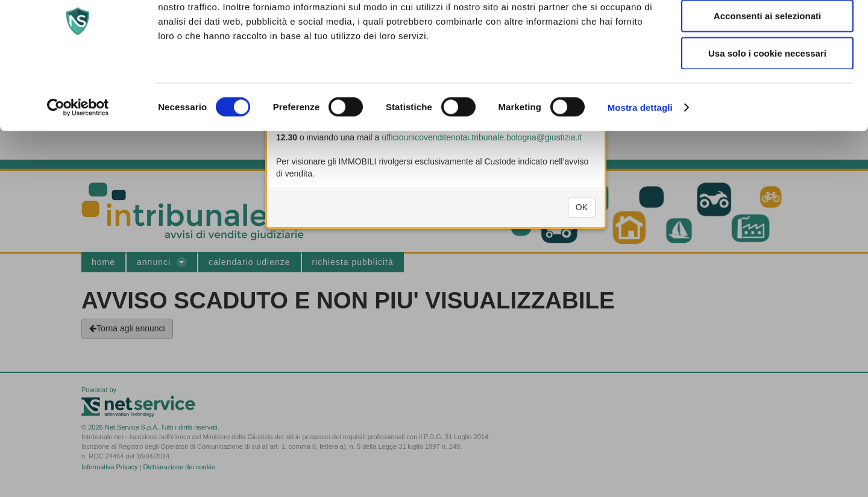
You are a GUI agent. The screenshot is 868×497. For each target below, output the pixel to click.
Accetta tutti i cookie (768, 30)
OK (582, 220)
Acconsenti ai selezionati (767, 68)
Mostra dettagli (640, 159)
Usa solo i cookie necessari (767, 105)
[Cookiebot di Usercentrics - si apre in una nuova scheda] (78, 159)
